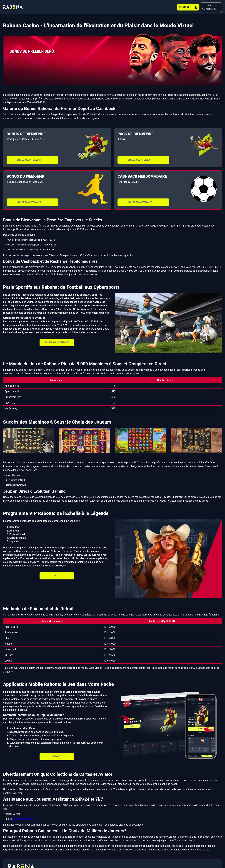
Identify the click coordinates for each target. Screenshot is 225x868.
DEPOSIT (57, 753)
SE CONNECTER (205, 6)
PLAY (57, 573)
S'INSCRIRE (170, 6)
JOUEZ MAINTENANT (29, 157)
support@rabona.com (23, 816)
